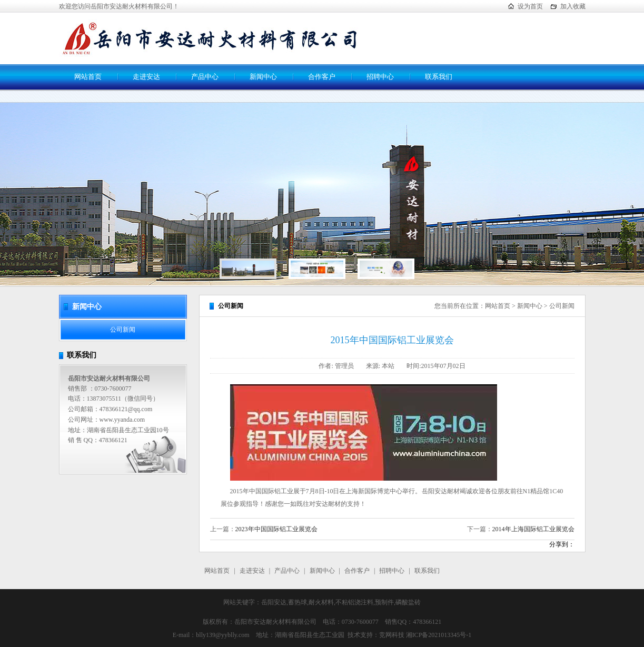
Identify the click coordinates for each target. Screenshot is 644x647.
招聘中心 (380, 77)
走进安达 (146, 77)
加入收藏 (573, 6)
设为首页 (530, 6)
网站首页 (88, 77)
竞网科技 (392, 635)
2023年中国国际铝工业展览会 (276, 529)
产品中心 (205, 77)
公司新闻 (123, 330)
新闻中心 (263, 77)
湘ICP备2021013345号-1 (439, 635)
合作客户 (322, 77)
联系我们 (439, 77)
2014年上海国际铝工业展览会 (533, 529)
